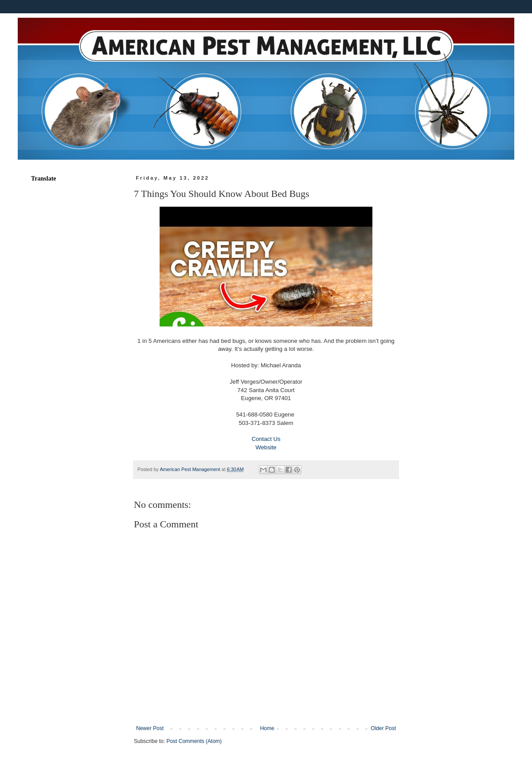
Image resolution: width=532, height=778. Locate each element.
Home (267, 728)
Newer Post (150, 728)
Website (266, 447)
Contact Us (266, 439)
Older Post (383, 728)
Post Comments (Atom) (194, 741)
